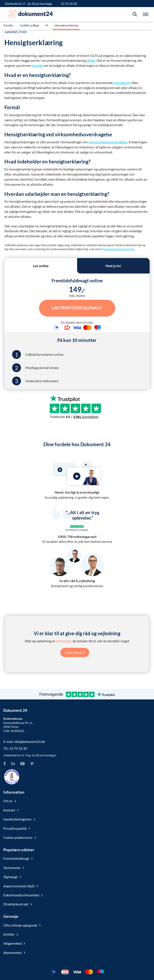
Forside (8, 25)
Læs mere (75, 652)
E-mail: (24, 742)
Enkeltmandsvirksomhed (23, 895)
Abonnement (14, 953)
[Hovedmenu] (146, 14)
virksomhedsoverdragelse (108, 142)
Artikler (11, 934)
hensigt (37, 65)
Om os (10, 801)
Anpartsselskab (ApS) (21, 886)
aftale (91, 60)
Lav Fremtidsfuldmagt (77, 308)
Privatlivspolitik (17, 828)
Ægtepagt (12, 877)
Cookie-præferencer (20, 838)
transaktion (122, 83)
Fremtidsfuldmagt (18, 858)
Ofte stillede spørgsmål (22, 925)
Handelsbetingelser (19, 819)
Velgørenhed (14, 943)
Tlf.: (15, 748)
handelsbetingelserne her (118, 249)
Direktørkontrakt (18, 904)
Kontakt (11, 810)
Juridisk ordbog (29, 25)
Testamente (14, 868)
